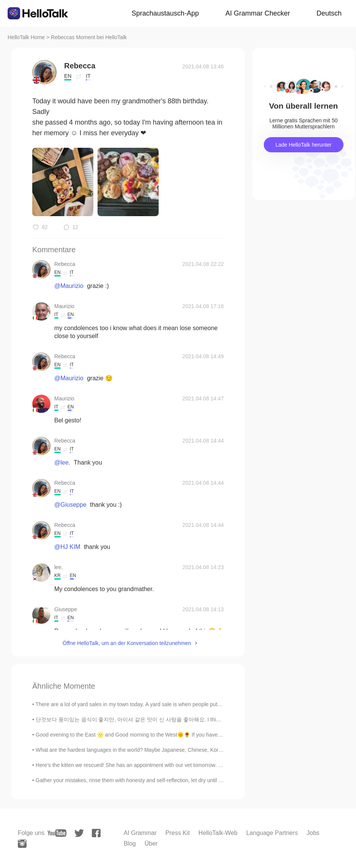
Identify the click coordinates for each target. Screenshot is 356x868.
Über (151, 843)
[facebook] (96, 833)
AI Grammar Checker (258, 13)
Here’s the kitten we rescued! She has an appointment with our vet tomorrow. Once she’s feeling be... (155, 765)
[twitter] (79, 833)
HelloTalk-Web (218, 833)
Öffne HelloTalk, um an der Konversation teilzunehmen (127, 643)
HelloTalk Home (26, 37)
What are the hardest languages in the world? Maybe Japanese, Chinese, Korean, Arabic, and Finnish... (158, 750)
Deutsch (329, 13)
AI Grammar (140, 833)
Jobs (313, 833)
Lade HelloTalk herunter (304, 145)
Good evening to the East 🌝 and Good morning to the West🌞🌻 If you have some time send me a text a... (162, 735)
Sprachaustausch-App (165, 13)
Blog (130, 843)
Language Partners (272, 833)
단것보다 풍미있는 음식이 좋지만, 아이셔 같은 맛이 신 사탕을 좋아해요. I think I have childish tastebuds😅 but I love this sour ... (187, 719)
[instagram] (22, 844)
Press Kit (178, 833)
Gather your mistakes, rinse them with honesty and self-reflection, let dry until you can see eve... (149, 780)
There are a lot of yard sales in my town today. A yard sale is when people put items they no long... (151, 704)
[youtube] (57, 833)
